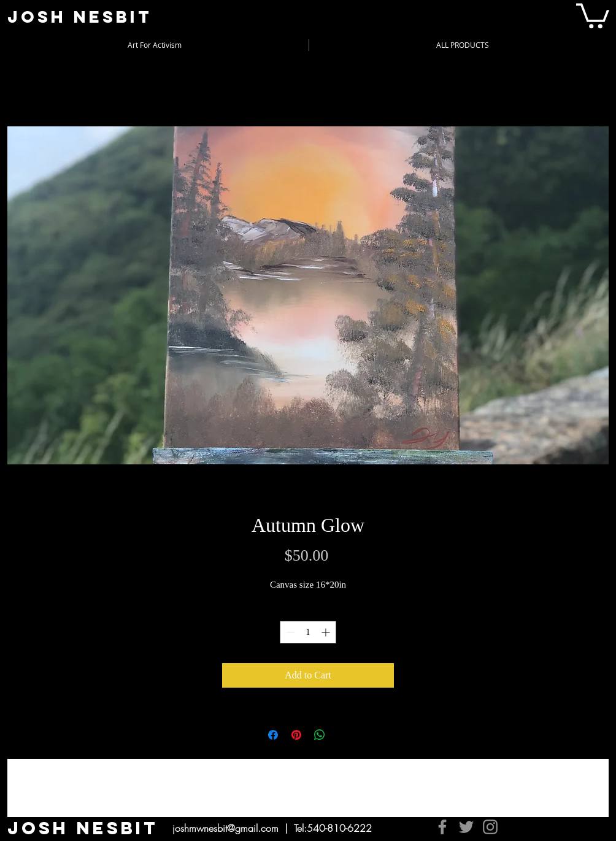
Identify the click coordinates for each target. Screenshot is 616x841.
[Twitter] (466, 827)
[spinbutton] (308, 632)
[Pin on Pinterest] (296, 735)
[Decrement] (289, 632)
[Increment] (327, 632)
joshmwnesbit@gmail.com (225, 828)
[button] (593, 14)
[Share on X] (343, 735)
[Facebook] (442, 827)
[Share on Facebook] (273, 735)
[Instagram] (490, 827)
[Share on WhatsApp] (320, 735)
